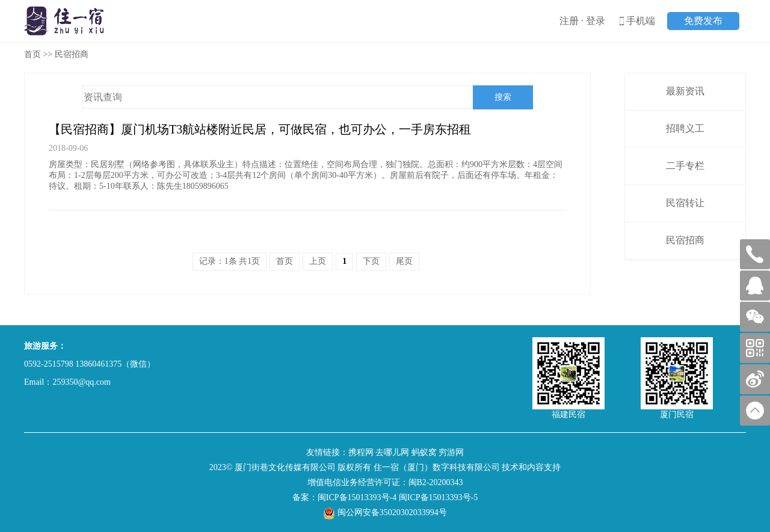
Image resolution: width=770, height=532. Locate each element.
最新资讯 (685, 91)
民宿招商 (685, 240)
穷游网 (451, 452)
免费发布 (703, 21)
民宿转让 (685, 203)
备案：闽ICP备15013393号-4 (344, 497)
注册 (569, 21)
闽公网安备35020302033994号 (385, 512)
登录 (596, 21)
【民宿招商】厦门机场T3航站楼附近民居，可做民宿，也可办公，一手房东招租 (260, 129)
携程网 (361, 452)
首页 (32, 54)
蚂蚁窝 (424, 452)
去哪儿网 (392, 452)
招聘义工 (685, 128)
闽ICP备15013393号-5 (438, 497)
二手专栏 (685, 166)
